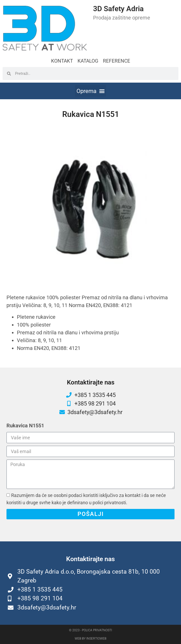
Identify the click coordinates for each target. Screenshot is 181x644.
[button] (90, 91)
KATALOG (88, 61)
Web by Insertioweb (90, 639)
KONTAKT (62, 61)
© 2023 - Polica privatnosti (90, 630)
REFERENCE (117, 61)
